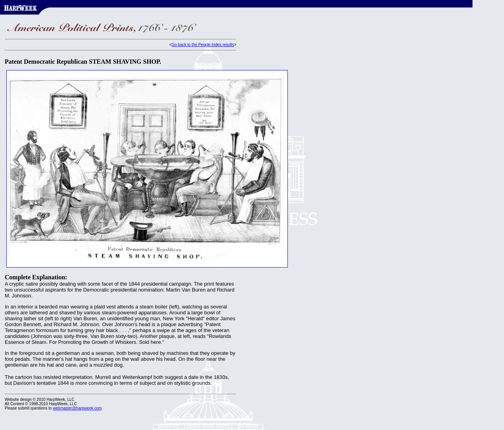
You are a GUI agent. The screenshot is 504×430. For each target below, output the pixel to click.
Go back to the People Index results (203, 45)
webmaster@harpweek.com (77, 408)
